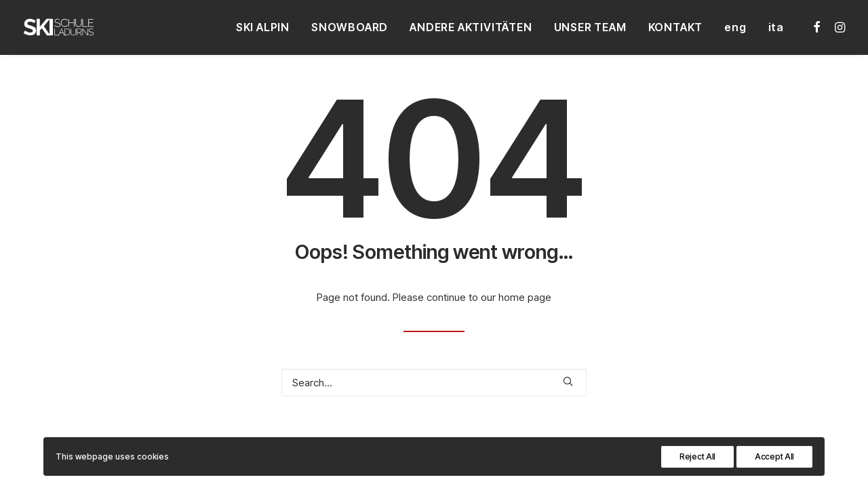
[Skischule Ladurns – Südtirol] (59, 27)
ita (776, 27)
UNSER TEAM (590, 27)
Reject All (697, 456)
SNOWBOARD (350, 27)
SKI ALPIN (263, 27)
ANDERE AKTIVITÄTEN (471, 27)
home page (525, 297)
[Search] (434, 383)
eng (735, 27)
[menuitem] (263, 27)
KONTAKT (676, 27)
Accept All (774, 456)
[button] (817, 27)
